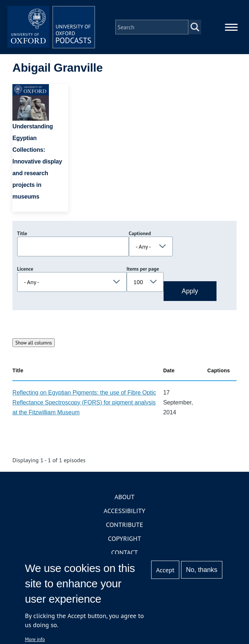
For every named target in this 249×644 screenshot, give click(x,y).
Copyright (125, 538)
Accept (165, 570)
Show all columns (34, 343)
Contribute (124, 525)
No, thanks (202, 570)
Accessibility (124, 511)
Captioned (140, 233)
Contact (125, 552)
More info (35, 639)
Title (22, 233)
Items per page (143, 269)
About (124, 497)
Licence (25, 269)
